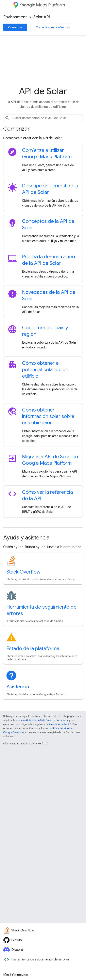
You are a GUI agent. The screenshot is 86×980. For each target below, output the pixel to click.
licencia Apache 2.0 (60, 724)
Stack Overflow (23, 572)
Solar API (42, 17)
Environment (15, 17)
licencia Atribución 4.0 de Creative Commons (42, 720)
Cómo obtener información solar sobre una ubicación (48, 416)
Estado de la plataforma (33, 648)
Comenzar (15, 27)
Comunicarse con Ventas (53, 27)
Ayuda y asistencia (26, 538)
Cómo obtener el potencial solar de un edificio (45, 370)
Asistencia (18, 687)
